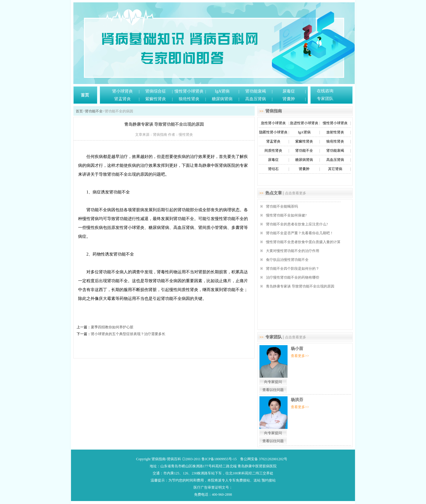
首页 (85, 95)
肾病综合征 (156, 91)
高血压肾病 (256, 99)
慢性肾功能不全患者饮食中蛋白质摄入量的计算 (303, 242)
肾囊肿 (289, 99)
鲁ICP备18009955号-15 (219, 459)
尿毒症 (289, 91)
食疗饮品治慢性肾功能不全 (287, 260)
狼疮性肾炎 (189, 99)
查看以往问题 (273, 390)
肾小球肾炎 (122, 91)
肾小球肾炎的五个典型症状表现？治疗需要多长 (128, 334)
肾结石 (273, 169)
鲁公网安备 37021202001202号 (264, 459)
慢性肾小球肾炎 (189, 91)
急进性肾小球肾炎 (304, 123)
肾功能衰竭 (256, 91)
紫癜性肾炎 (156, 99)
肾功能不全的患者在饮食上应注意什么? (297, 224)
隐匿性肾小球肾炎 (273, 132)
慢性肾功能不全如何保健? (286, 215)
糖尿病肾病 (222, 99)
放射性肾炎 (335, 132)
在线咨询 (325, 91)
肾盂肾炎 (122, 99)
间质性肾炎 (273, 151)
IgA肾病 (222, 91)
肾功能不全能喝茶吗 (282, 206)
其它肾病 (335, 169)
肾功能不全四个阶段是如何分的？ (293, 269)
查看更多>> (300, 356)
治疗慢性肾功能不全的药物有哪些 (293, 277)
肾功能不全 (94, 111)
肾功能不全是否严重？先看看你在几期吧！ (300, 233)
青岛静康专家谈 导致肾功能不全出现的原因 (300, 286)
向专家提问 (273, 382)
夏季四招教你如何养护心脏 (112, 327)
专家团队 (325, 99)
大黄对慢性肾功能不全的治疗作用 (293, 251)
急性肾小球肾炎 (273, 123)
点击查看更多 (296, 193)
